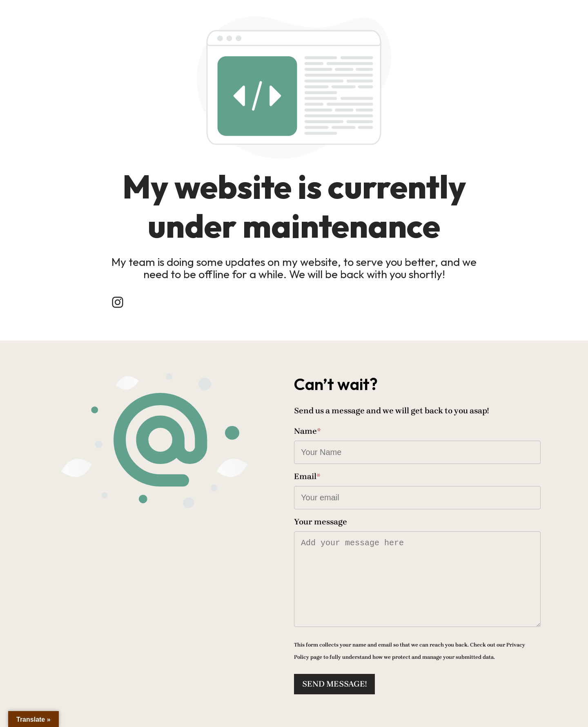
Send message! (334, 684)
